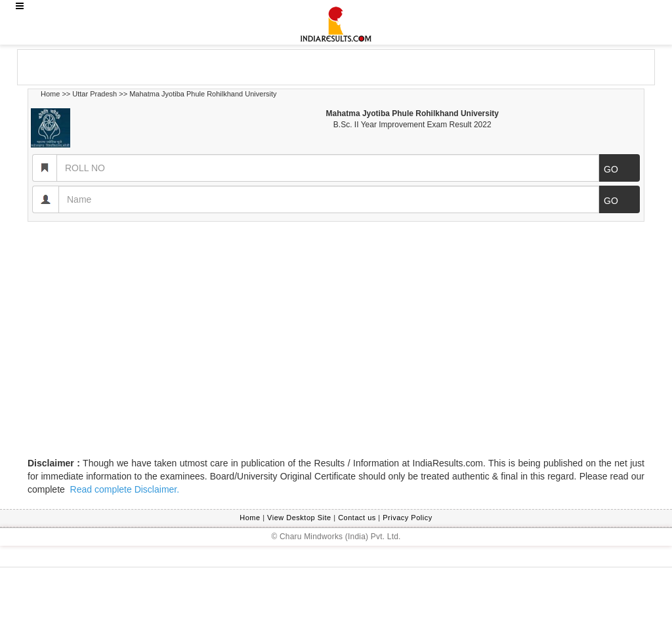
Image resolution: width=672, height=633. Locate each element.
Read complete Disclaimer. (123, 489)
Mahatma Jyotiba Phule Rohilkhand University (203, 94)
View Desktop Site (299, 518)
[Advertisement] (123, 66)
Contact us (357, 518)
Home (50, 94)
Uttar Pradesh (94, 94)
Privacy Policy (407, 518)
